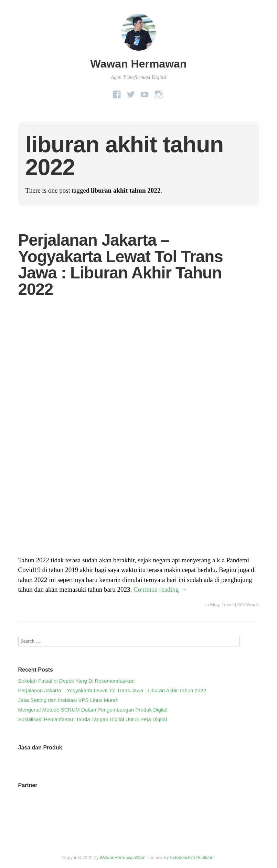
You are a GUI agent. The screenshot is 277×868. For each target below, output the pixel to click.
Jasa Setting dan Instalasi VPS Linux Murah (68, 700)
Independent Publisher (192, 857)
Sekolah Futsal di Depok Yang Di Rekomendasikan (77, 681)
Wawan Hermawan (139, 64)
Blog (215, 605)
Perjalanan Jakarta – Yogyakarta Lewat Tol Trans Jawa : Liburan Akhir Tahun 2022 (121, 265)
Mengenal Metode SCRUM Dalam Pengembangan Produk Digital (93, 710)
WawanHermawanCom (123, 857)
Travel (228, 605)
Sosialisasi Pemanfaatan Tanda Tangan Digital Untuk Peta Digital (93, 719)
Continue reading (160, 589)
